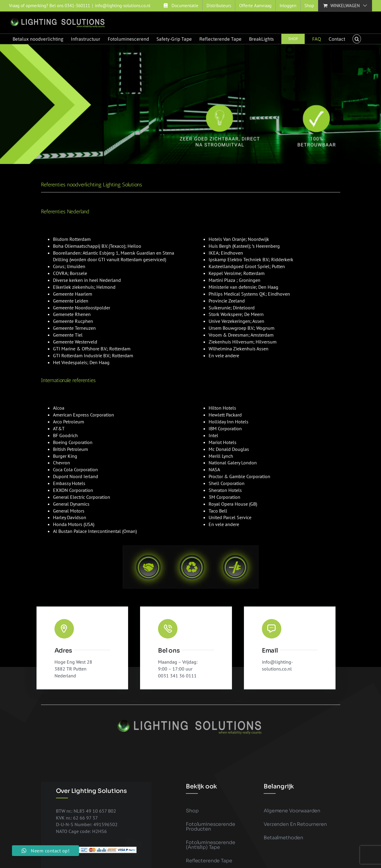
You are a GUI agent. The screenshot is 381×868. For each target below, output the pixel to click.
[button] (357, 39)
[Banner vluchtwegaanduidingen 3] (190, 104)
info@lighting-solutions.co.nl (123, 6)
